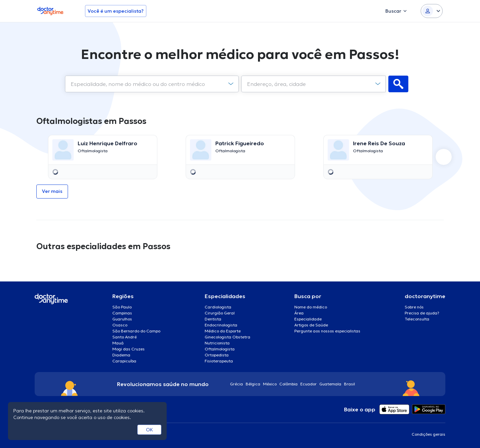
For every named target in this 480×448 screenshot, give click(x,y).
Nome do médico (311, 307)
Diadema (121, 355)
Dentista (213, 319)
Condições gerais (428, 434)
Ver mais (52, 191)
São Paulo (122, 307)
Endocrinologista (221, 325)
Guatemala (330, 384)
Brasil (349, 384)
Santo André (124, 337)
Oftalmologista (220, 349)
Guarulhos (122, 319)
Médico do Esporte (223, 331)
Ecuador (308, 384)
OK (149, 430)
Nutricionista (217, 343)
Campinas (122, 313)
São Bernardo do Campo (136, 331)
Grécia (236, 384)
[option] (102, 157)
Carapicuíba (124, 361)
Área (299, 313)
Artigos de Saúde (311, 325)
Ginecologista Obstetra (227, 337)
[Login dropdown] (432, 11)
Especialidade (308, 319)
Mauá (118, 343)
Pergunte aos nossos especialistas (327, 331)
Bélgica (253, 384)
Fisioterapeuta (219, 361)
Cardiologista (218, 307)
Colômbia (288, 384)
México (270, 384)
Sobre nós (414, 307)
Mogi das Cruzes (128, 349)
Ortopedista (217, 355)
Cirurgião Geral (220, 313)
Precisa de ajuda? (422, 313)
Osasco (120, 325)
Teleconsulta (417, 319)
